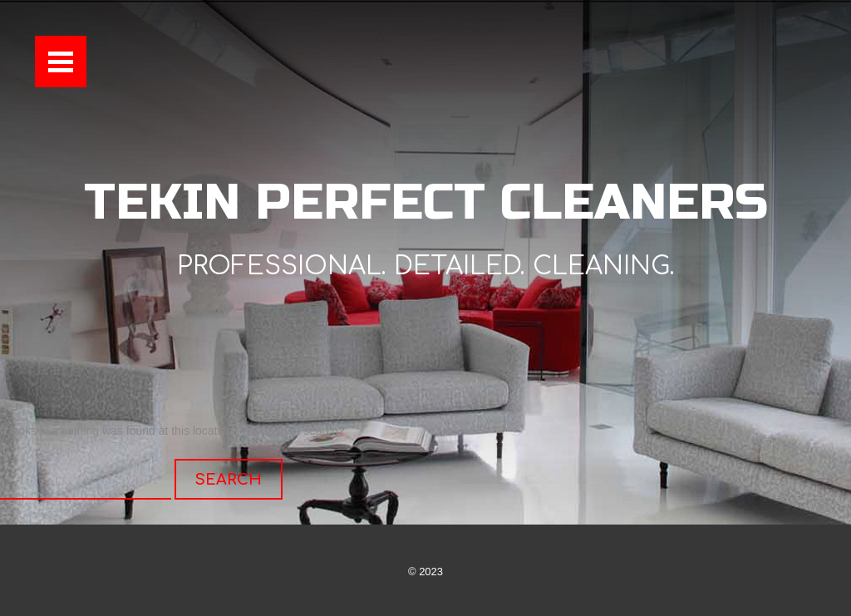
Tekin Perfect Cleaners (426, 202)
